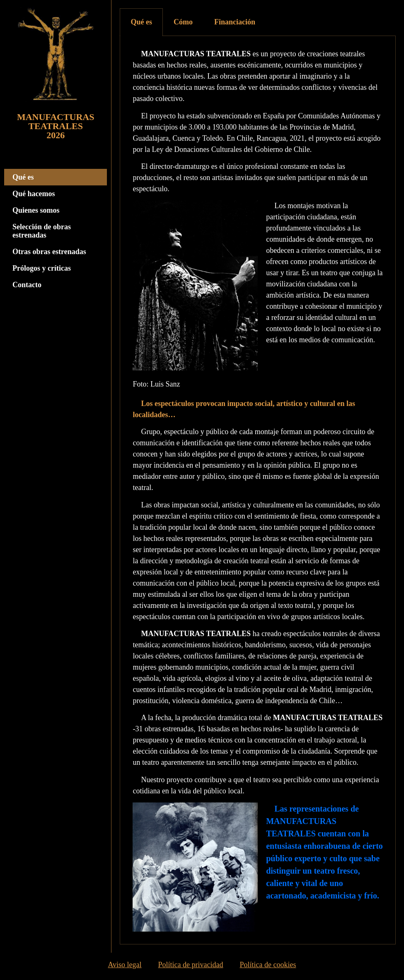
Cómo (183, 22)
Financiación (235, 22)
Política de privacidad (191, 966)
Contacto (27, 285)
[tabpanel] (258, 490)
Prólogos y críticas (42, 268)
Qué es (23, 177)
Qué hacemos (34, 194)
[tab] (141, 22)
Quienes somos (36, 210)
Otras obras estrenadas (49, 252)
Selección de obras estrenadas (42, 231)
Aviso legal (125, 966)
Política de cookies (268, 966)
